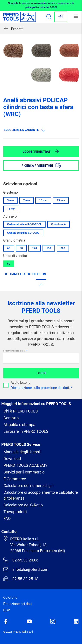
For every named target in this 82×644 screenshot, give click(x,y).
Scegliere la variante (25, 130)
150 (49, 248)
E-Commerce (15, 479)
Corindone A (58, 224)
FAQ (7, 518)
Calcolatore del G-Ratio (23, 505)
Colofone (10, 598)
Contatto (11, 418)
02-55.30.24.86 (21, 560)
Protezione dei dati (17, 604)
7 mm (26, 200)
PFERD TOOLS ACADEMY (25, 465)
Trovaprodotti (15, 512)
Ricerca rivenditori (41, 165)
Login (41, 373)
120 (35, 248)
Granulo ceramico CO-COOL (23, 233)
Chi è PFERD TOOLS (21, 411)
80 (21, 248)
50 (9, 264)
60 (9, 248)
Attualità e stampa (19, 425)
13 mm (61, 200)
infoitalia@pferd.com (26, 569)
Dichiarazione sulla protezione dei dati (40, 388)
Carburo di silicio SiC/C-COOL (24, 224)
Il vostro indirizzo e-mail (15, 351)
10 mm (43, 200)
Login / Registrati (41, 151)
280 (63, 248)
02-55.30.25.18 (21, 579)
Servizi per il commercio (24, 472)
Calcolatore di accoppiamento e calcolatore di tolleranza (41, 495)
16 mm (11, 209)
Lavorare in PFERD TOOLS (26, 431)
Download (12, 459)
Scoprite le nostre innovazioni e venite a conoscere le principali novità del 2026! (41, 5)
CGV (7, 610)
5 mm (10, 200)
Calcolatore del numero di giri (29, 486)
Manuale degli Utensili (22, 452)
